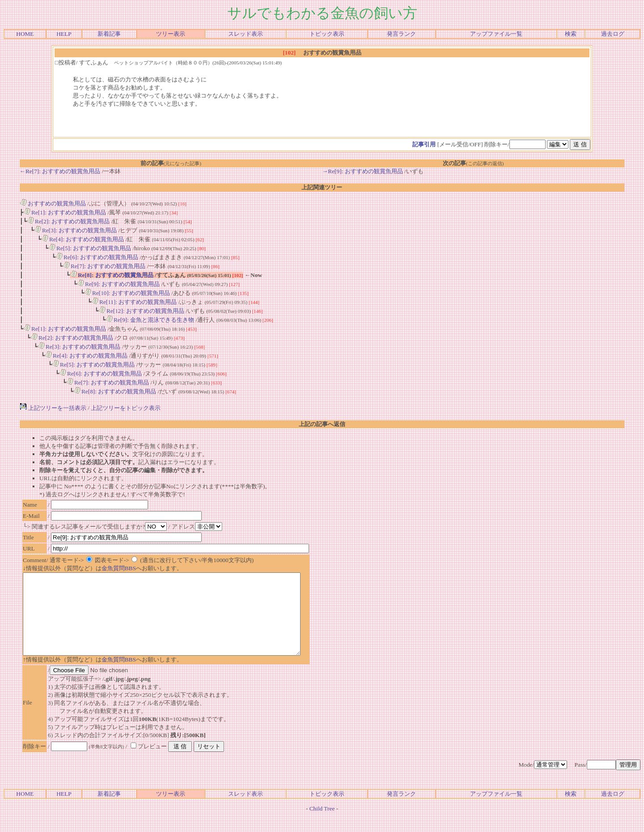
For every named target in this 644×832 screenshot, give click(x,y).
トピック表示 (327, 34)
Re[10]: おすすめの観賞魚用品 (127, 293)
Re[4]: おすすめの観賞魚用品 (83, 239)
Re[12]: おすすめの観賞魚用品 (141, 311)
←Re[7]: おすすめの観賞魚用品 (60, 171)
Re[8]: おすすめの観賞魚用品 (112, 275)
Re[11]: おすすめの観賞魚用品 (134, 302)
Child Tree (322, 825)
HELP (64, 34)
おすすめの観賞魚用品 (53, 203)
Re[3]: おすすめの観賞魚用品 (76, 230)
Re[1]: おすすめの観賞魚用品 (65, 212)
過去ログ (613, 34)
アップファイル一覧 (496, 34)
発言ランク (401, 34)
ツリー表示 (171, 34)
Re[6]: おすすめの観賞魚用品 (97, 257)
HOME (25, 34)
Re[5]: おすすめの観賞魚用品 (90, 248)
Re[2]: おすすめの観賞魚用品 (68, 221)
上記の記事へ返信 (322, 424)
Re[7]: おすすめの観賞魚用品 (104, 266)
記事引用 (424, 144)
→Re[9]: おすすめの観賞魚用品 (362, 171)
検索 (571, 34)
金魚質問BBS (119, 568)
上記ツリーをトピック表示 (126, 408)
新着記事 (109, 34)
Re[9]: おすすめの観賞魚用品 (119, 284)
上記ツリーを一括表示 (53, 408)
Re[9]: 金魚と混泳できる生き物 (150, 320)
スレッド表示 (246, 34)
